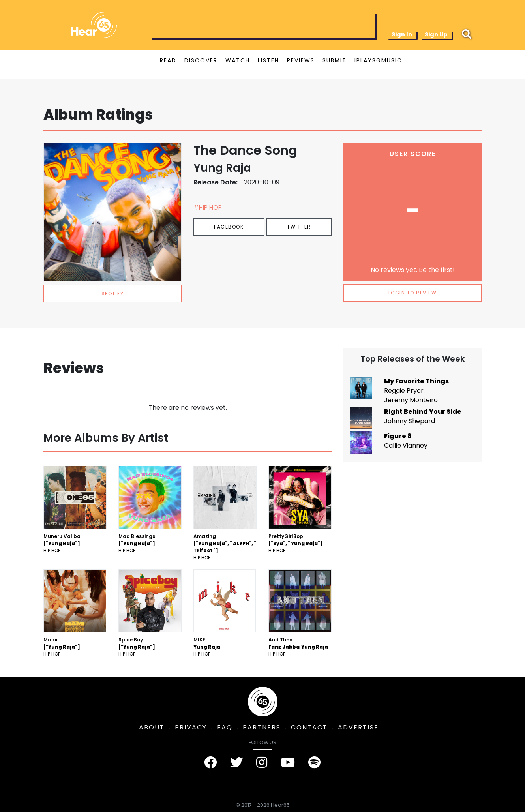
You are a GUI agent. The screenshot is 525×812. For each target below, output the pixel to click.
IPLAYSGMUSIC (378, 60)
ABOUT (152, 727)
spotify (113, 293)
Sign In (402, 34)
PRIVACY (191, 727)
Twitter (299, 227)
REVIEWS (301, 60)
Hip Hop (52, 550)
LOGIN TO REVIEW (413, 293)
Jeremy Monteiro (411, 400)
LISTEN (268, 60)
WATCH (238, 60)
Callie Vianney (406, 445)
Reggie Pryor (404, 391)
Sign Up (436, 34)
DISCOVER (201, 60)
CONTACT (309, 727)
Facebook (229, 227)
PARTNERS (262, 727)
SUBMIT (335, 60)
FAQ (225, 727)
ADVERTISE (358, 727)
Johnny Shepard (410, 421)
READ (168, 60)
